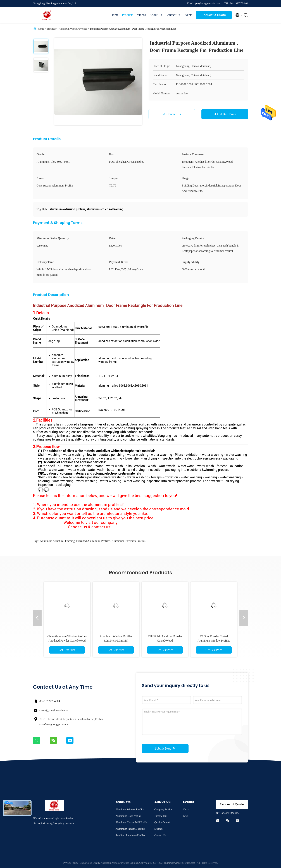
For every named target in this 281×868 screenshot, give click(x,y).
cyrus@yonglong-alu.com (54, 710)
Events (188, 15)
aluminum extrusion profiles (128, 541)
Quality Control (162, 822)
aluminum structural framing (57, 541)
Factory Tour (161, 816)
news (186, 816)
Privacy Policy (71, 863)
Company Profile (163, 810)
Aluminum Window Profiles (73, 29)
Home (115, 15)
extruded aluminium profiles (93, 541)
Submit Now (165, 748)
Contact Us (173, 15)
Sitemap (159, 829)
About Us (156, 15)
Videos (141, 15)
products (51, 29)
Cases (186, 810)
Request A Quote (214, 15)
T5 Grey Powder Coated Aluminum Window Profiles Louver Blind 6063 (214, 641)
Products (128, 15)
